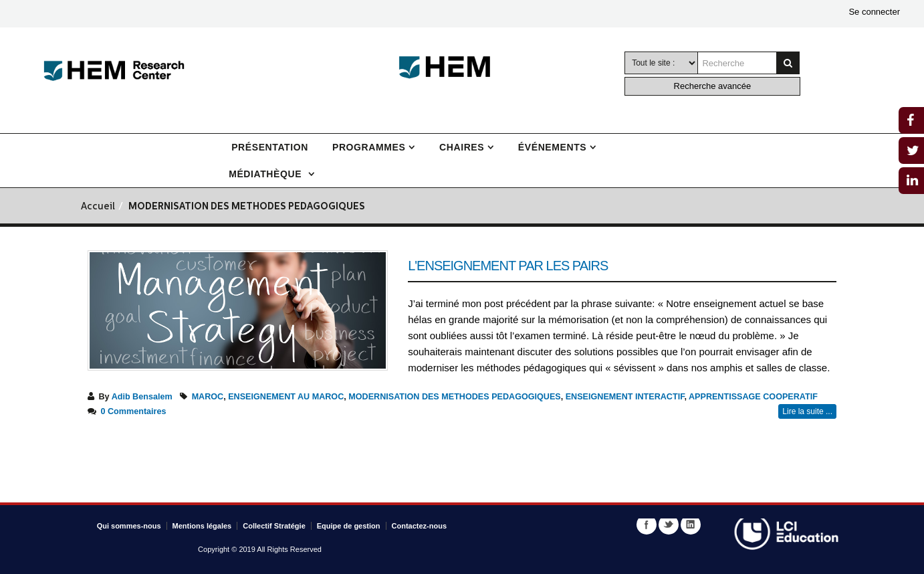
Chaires (462, 147)
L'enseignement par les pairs (508, 266)
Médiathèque (267, 174)
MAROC (208, 397)
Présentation (270, 147)
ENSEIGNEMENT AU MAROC (286, 397)
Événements (552, 147)
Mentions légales (202, 526)
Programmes (369, 147)
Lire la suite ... (807, 411)
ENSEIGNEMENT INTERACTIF (625, 397)
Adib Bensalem (142, 397)
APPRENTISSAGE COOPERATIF (753, 397)
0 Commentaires (134, 411)
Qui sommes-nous (129, 526)
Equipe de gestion (349, 526)
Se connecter (874, 12)
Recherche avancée (713, 86)
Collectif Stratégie (274, 526)
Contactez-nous (420, 526)
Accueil (98, 207)
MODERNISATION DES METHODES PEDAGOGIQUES (454, 397)
